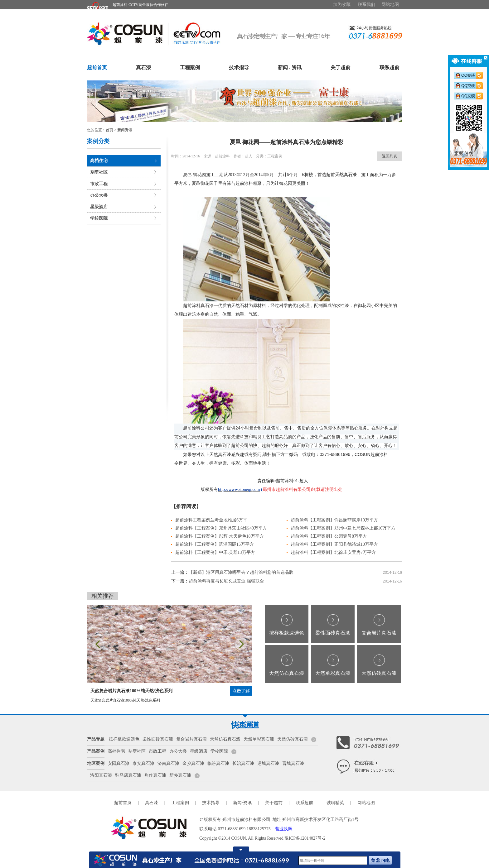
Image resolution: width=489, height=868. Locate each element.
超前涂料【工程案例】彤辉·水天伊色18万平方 (220, 536)
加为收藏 (342, 5)
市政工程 (99, 184)
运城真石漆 (268, 763)
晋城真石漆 (293, 763)
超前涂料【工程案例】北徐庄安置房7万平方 (333, 552)
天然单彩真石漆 (333, 673)
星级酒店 (99, 207)
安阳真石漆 (119, 763)
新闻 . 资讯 (290, 67)
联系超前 (390, 67)
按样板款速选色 (287, 633)
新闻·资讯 (242, 803)
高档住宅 (99, 161)
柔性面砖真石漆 (333, 633)
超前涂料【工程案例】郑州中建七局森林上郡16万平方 (343, 528)
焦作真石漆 (155, 775)
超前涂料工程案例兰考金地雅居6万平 (211, 520)
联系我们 (366, 5)
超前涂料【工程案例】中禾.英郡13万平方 (215, 552)
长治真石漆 (243, 763)
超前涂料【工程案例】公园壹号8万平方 (329, 536)
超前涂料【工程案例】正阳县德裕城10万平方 (334, 544)
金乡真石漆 (193, 763)
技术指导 (239, 67)
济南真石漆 (168, 763)
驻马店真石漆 (128, 775)
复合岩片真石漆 (379, 633)
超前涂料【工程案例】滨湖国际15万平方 (215, 544)
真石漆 (143, 67)
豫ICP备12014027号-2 (305, 838)
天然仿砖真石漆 (379, 673)
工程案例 (190, 67)
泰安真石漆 (143, 763)
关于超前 (341, 67)
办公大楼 (99, 195)
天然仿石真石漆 (287, 673)
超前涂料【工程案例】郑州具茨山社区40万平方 (221, 528)
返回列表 (390, 156)
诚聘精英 (335, 803)
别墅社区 (99, 172)
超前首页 (97, 67)
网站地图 (390, 5)
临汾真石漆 (218, 763)
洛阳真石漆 (101, 775)
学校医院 (99, 218)
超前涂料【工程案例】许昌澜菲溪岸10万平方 (334, 520)
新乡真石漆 (180, 775)
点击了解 (241, 691)
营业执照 (284, 829)
